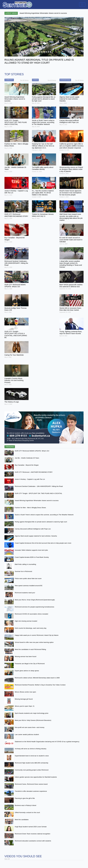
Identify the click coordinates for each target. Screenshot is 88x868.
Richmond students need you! (25, 593)
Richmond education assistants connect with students (33, 841)
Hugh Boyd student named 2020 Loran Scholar (31, 827)
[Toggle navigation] (82, 5)
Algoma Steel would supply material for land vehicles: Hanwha (36, 536)
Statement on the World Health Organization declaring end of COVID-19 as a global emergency (47, 742)
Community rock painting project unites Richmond (32, 770)
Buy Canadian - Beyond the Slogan (27, 465)
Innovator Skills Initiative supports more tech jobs (31, 550)
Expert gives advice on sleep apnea (27, 671)
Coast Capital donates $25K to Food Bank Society (32, 557)
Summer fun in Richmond (23, 571)
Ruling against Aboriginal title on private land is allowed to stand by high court (41, 522)
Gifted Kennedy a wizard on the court (27, 812)
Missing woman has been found (25, 656)
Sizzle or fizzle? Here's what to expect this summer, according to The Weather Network (44, 515)
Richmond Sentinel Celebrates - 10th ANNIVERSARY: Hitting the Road (39, 486)
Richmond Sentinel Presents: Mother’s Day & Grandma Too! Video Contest (40, 685)
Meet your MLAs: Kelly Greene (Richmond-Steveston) (33, 720)
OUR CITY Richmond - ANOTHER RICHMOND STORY (34, 472)
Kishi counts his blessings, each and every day (31, 628)
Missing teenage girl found (24, 699)
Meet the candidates (22, 820)
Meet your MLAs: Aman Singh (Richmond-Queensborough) (35, 600)
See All (7, 859)
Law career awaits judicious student (27, 734)
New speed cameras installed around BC (29, 586)
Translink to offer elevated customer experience (31, 791)
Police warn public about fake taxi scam (28, 578)
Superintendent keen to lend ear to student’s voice (32, 756)
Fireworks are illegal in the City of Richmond (30, 664)
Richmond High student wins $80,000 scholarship (32, 763)
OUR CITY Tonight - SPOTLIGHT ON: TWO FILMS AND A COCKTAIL (38, 493)
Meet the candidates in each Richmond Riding (30, 649)
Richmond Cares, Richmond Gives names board (31, 784)
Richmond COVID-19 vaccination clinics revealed (31, 614)
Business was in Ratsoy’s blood (25, 805)
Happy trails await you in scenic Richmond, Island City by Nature (37, 635)
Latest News (11, 13)
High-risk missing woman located (26, 621)
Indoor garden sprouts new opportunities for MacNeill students (36, 777)
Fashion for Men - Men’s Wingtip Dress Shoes (30, 508)
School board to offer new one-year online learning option (34, 642)
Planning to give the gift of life (25, 798)
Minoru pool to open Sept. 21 (25, 706)
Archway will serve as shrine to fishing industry (31, 749)
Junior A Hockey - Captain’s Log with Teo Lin (30, 479)
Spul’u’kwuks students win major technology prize (32, 713)
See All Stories (24, 80)
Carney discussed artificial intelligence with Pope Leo (33, 529)
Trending (10, 447)
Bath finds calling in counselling (25, 564)
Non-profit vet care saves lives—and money (30, 727)
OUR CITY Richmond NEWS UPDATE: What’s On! (32, 451)
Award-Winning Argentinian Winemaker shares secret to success (37, 501)
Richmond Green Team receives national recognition (32, 834)
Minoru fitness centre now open (25, 692)
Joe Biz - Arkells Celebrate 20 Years (27, 458)
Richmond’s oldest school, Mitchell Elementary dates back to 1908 (37, 678)
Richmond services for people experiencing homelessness (34, 607)
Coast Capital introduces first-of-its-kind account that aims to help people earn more (43, 543)
